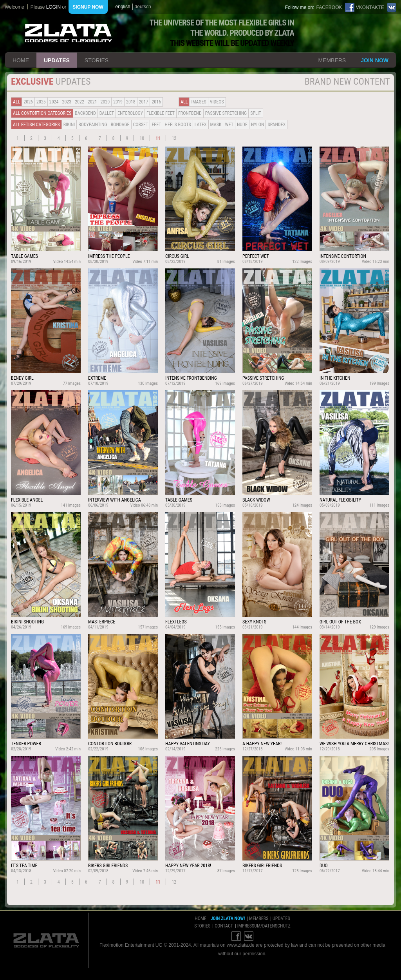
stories (97, 60)
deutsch (143, 7)
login (53, 7)
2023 (67, 102)
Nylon (258, 125)
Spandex (276, 125)
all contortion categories (42, 113)
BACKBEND (85, 113)
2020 (105, 102)
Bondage (120, 125)
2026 (28, 102)
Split (256, 113)
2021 (92, 102)
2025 (41, 102)
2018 (131, 102)
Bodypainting (93, 125)
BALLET (107, 113)
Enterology (130, 113)
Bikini (69, 125)
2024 (54, 102)
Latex (201, 125)
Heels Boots (178, 125)
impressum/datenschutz (264, 926)
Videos (217, 102)
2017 (144, 102)
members (332, 60)
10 (142, 138)
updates (57, 60)
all (16, 102)
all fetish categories (36, 125)
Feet (156, 125)
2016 (156, 102)
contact (224, 926)
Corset (141, 125)
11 (158, 138)
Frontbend (190, 113)
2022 (79, 102)
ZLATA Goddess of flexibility (69, 33)
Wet (229, 125)
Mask (216, 125)
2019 (118, 102)
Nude (242, 125)
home (21, 60)
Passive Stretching (226, 113)
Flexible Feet (161, 113)
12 (174, 138)
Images (199, 102)
